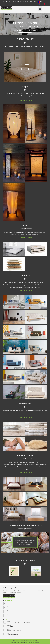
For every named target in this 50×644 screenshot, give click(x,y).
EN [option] (47, 4)
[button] (40, 9)
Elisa (38, 643)
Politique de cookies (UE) (21, 641)
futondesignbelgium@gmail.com (13, 616)
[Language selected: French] (44, 3)
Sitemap (14, 641)
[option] (41, 4)
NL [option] (42, 4)
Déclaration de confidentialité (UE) (31, 641)
